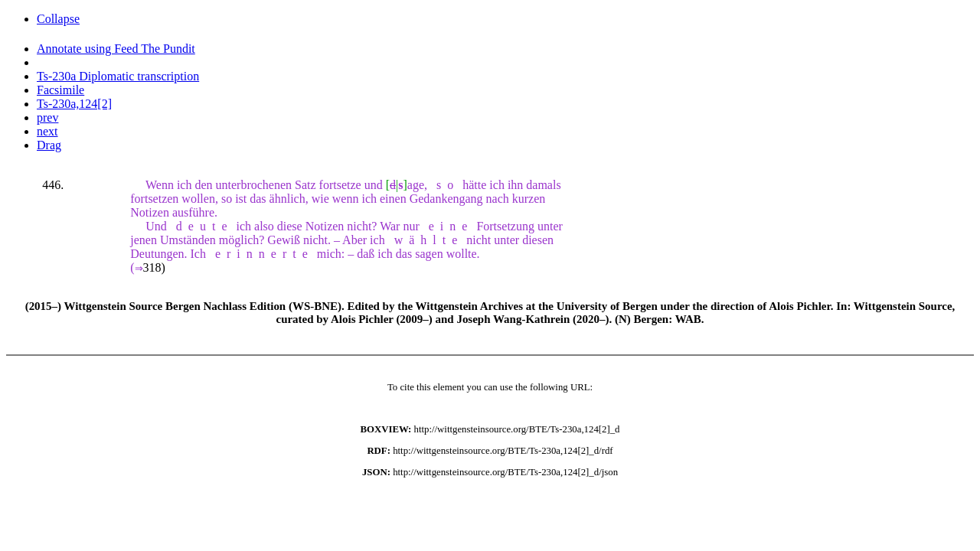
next (47, 131)
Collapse (58, 19)
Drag (49, 145)
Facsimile (60, 90)
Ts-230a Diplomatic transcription (118, 76)
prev (47, 117)
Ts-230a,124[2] (74, 104)
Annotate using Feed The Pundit (116, 49)
